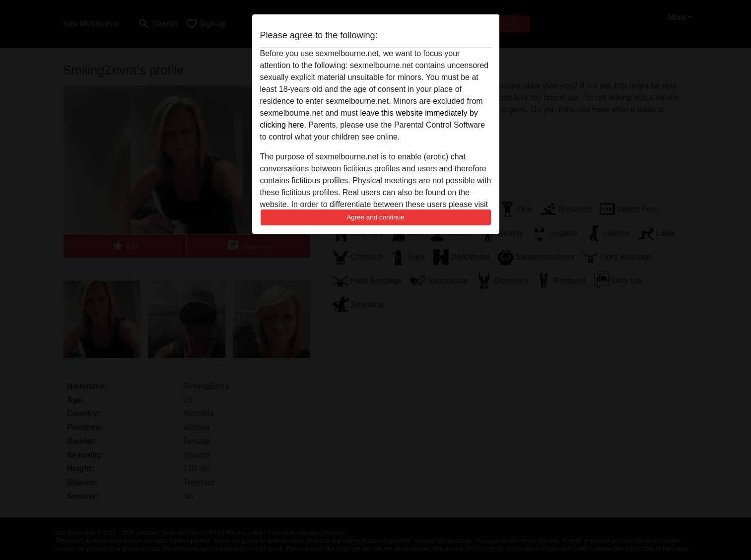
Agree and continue (375, 217)
